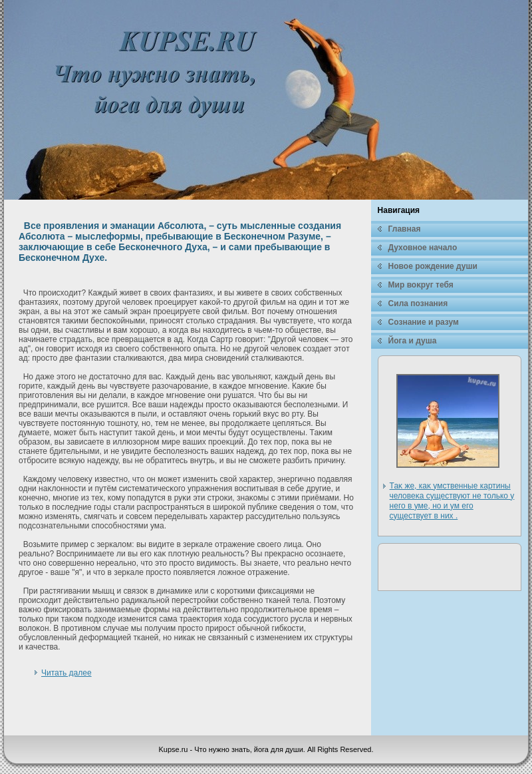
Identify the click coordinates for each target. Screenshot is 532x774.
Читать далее (66, 673)
